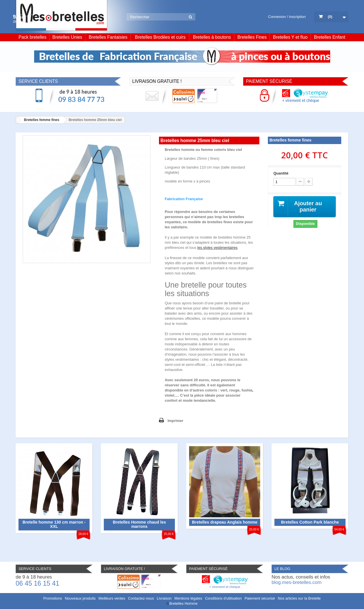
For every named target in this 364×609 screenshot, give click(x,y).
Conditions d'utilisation (223, 598)
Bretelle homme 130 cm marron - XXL (54, 524)
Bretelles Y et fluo (290, 37)
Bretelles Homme (183, 603)
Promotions (53, 598)
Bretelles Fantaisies (108, 37)
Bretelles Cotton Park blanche (310, 522)
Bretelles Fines (252, 37)
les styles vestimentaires (217, 248)
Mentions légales (188, 598)
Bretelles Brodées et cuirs (160, 37)
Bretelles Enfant (330, 37)
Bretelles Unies (67, 37)
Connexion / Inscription (287, 17)
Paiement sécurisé (260, 598)
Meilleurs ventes (112, 598)
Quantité (281, 173)
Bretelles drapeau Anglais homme (225, 522)
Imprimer (175, 421)
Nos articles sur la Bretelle (299, 598)
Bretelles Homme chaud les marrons (139, 524)
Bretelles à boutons (212, 37)
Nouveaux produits (80, 598)
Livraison (164, 598)
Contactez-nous (141, 598)
